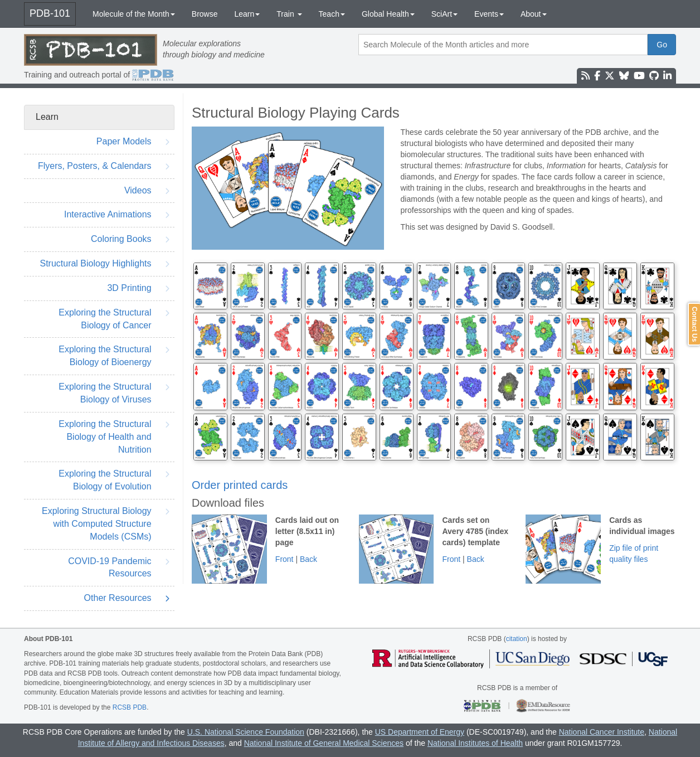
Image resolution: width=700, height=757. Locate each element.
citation (517, 639)
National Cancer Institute (602, 732)
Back (308, 559)
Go (662, 45)
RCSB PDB (130, 707)
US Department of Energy (420, 732)
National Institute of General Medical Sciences (324, 743)
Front (285, 559)
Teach (332, 14)
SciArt (444, 14)
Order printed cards (240, 485)
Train (289, 14)
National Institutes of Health (475, 743)
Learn (247, 14)
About (534, 14)
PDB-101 (50, 13)
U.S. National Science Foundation (246, 732)
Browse (205, 14)
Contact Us (694, 324)
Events (489, 14)
